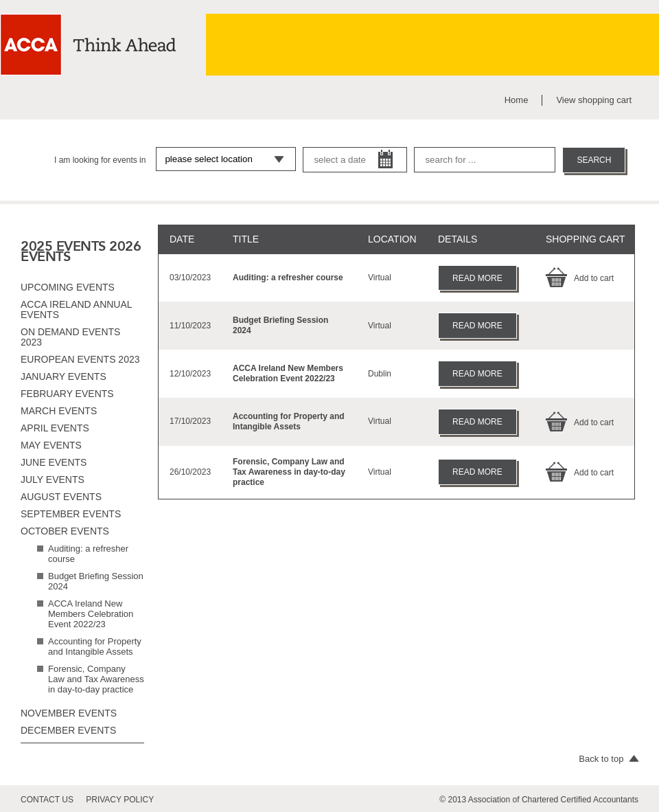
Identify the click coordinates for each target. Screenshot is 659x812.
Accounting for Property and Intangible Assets (95, 646)
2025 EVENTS (63, 246)
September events (71, 514)
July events (53, 480)
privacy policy (120, 800)
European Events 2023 (80, 359)
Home (517, 100)
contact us (47, 800)
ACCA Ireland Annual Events (76, 309)
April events (55, 428)
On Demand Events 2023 (70, 337)
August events (61, 497)
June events (54, 462)
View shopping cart (594, 100)
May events (51, 445)
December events (68, 730)
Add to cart (580, 278)
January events (63, 376)
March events (59, 411)
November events (69, 713)
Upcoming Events (68, 287)
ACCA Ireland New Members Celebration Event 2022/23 (91, 614)
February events (67, 394)
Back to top (609, 759)
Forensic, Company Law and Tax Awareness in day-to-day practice (96, 679)
